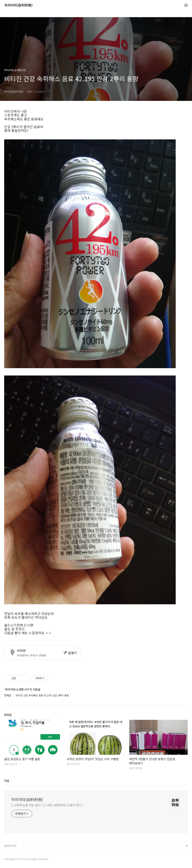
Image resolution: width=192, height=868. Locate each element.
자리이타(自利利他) (18, 5)
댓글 (7, 781)
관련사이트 (10, 846)
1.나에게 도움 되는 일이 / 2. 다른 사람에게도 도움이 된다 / (47, 805)
